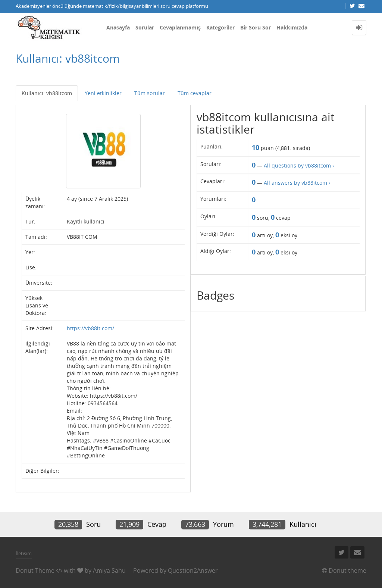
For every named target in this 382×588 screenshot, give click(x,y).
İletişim (24, 553)
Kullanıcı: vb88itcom (47, 93)
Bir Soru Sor (256, 27)
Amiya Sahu (109, 570)
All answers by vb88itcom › (297, 183)
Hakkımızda (292, 27)
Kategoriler (220, 27)
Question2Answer (193, 570)
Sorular (145, 27)
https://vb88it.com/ (90, 328)
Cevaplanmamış (180, 27)
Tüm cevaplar (195, 93)
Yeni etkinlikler (103, 93)
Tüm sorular (150, 93)
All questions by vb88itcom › (299, 165)
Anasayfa (118, 27)
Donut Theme (35, 570)
